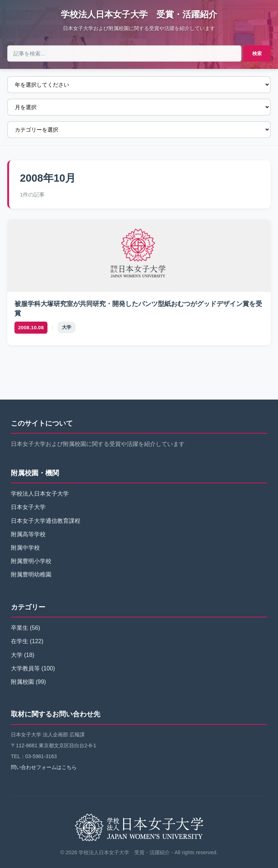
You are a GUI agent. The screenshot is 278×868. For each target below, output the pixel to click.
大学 (67, 327)
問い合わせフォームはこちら (44, 767)
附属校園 (22, 682)
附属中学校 (25, 548)
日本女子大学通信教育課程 (46, 521)
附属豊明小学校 (31, 561)
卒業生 (20, 628)
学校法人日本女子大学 (40, 494)
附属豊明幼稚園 (31, 574)
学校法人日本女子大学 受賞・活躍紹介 (139, 14)
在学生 (20, 641)
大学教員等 (25, 668)
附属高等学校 (28, 534)
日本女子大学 (28, 507)
